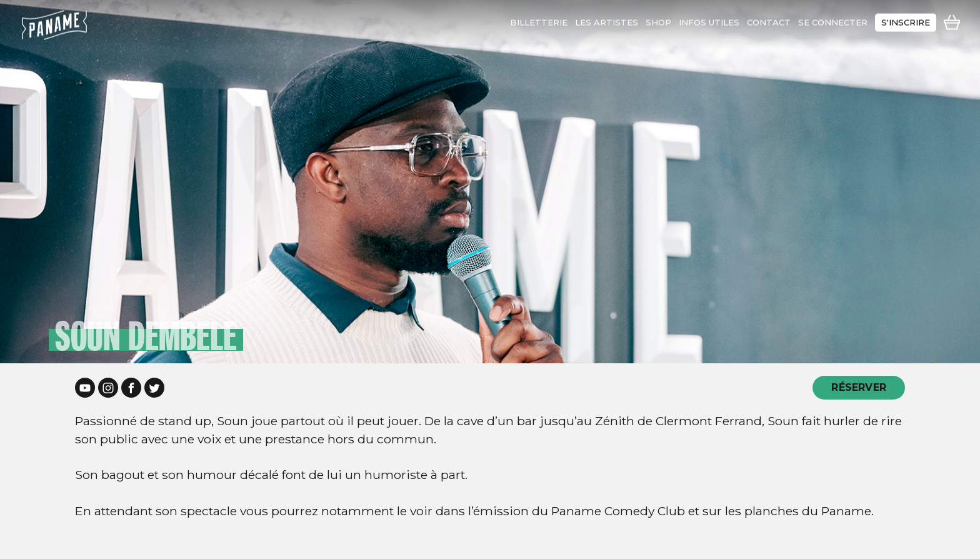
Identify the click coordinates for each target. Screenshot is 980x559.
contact (769, 19)
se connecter (833, 19)
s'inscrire (906, 19)
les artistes (607, 19)
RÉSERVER (859, 387)
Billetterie (539, 19)
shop (658, 19)
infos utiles (709, 19)
